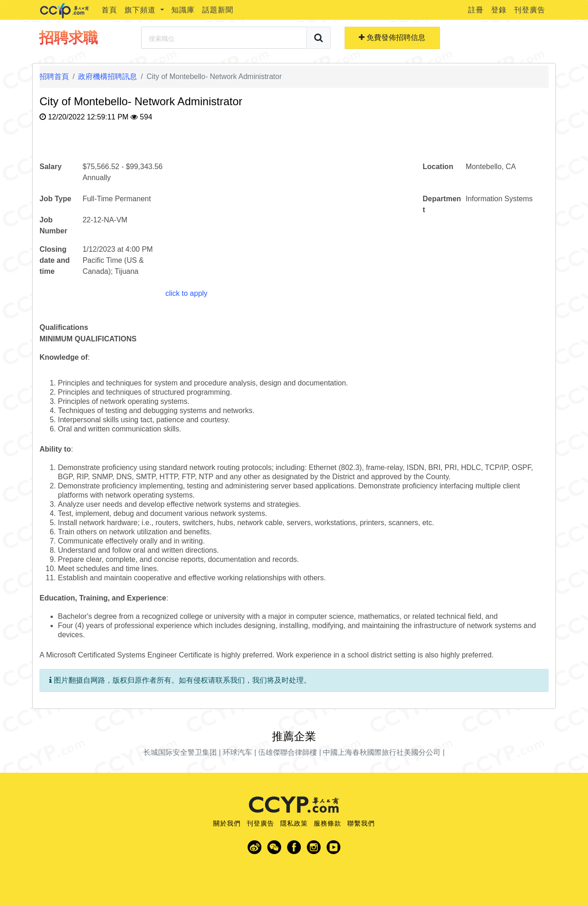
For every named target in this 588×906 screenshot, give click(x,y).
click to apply (187, 293)
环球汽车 (237, 752)
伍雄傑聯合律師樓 (288, 752)
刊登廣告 (530, 10)
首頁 (109, 10)
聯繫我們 (361, 823)
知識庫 (183, 10)
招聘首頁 (54, 76)
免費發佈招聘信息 (392, 37)
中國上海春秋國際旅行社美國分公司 (382, 752)
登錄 (499, 10)
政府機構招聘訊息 (107, 76)
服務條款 (328, 823)
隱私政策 (294, 823)
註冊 (476, 10)
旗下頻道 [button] (141, 10)
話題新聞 (218, 10)
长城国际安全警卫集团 (180, 752)
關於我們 (227, 823)
